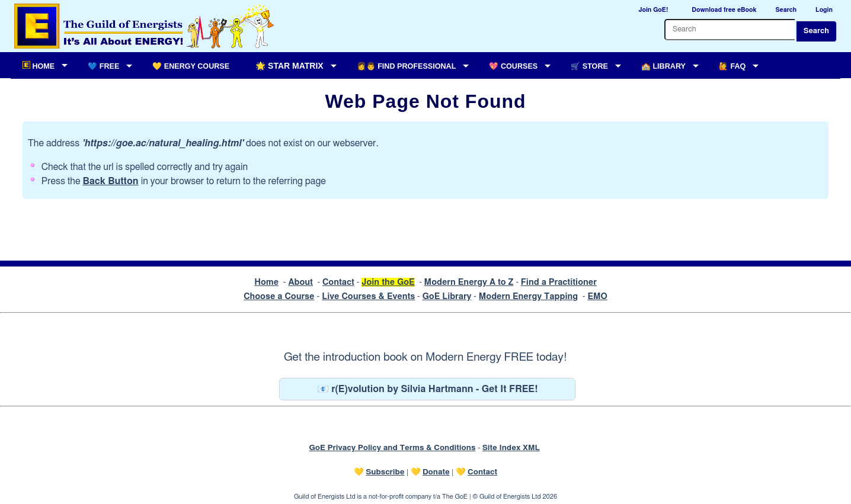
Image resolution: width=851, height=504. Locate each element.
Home (266, 282)
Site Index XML (511, 448)
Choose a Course (279, 296)
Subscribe (385, 472)
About (300, 282)
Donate (436, 472)
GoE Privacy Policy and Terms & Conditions (392, 448)
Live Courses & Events (368, 296)
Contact (338, 282)
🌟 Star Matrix (289, 66)
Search (816, 31)
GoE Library (447, 296)
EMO (597, 296)
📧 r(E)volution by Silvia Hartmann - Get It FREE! (428, 389)
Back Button (110, 181)
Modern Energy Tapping (528, 296)
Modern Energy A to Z (469, 282)
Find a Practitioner (559, 282)
